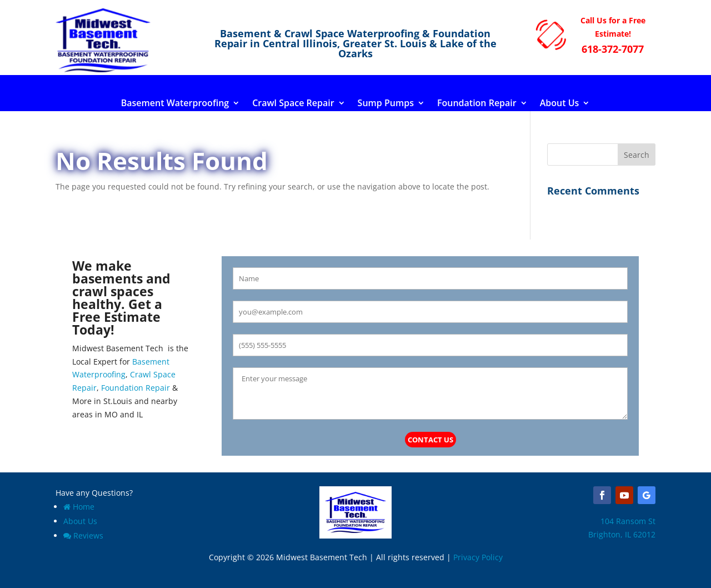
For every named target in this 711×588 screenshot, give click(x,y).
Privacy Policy (478, 557)
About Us (560, 104)
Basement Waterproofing (175, 104)
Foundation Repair (477, 104)
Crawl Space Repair (293, 104)
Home (79, 507)
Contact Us (430, 440)
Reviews (83, 535)
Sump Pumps (386, 104)
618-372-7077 (613, 49)
